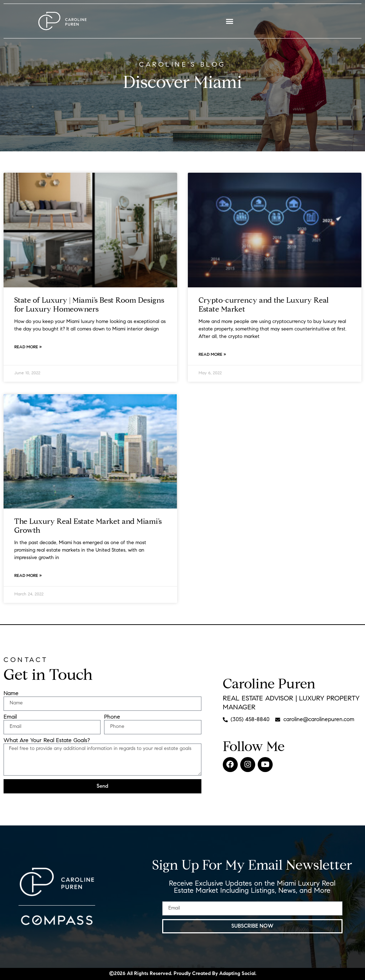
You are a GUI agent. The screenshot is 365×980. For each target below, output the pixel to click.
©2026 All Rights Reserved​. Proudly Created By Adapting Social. (183, 974)
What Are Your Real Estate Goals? (47, 741)
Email (10, 717)
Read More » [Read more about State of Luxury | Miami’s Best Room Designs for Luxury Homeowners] (28, 347)
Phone (112, 717)
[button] (230, 21)
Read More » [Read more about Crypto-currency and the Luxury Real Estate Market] (212, 355)
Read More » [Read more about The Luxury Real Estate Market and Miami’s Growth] (28, 576)
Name (11, 694)
